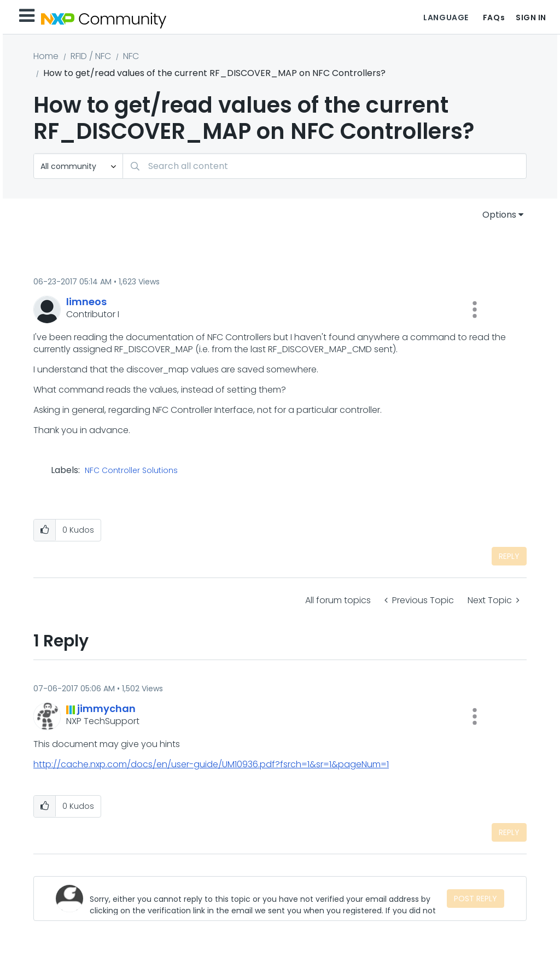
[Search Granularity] (78, 166)
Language (446, 18)
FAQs (494, 18)
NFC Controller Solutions (131, 471)
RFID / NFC (91, 56)
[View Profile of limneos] (86, 302)
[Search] (325, 166)
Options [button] (499, 215)
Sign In (531, 18)
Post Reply (476, 899)
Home (46, 56)
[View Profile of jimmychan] (106, 708)
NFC (131, 56)
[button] (475, 310)
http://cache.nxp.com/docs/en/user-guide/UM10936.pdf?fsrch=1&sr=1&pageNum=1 (211, 764)
